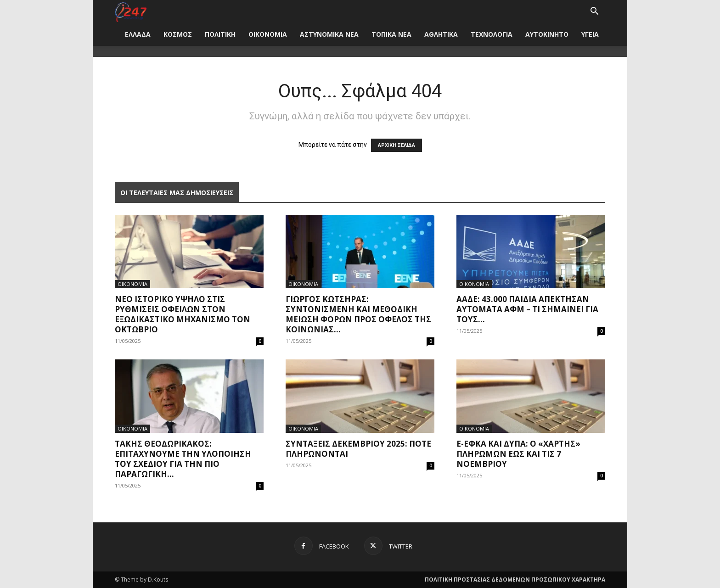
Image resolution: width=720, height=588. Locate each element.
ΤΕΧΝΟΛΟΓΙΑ (492, 34)
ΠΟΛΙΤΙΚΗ (220, 34)
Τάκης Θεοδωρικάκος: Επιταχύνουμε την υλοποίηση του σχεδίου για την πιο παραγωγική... (183, 459)
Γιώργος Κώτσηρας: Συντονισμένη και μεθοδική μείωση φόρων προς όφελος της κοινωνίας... (358, 314)
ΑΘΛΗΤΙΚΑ (441, 34)
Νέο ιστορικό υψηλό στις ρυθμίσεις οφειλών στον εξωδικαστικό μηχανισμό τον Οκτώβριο (183, 314)
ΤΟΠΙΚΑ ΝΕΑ (391, 34)
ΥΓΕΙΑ (590, 34)
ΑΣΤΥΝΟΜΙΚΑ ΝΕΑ (329, 34)
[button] (594, 12)
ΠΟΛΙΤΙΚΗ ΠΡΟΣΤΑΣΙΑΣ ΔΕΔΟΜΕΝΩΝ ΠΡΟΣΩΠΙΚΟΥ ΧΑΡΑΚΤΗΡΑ (515, 580)
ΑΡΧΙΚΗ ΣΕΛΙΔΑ (397, 145)
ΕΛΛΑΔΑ (138, 34)
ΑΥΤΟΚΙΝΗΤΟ (547, 34)
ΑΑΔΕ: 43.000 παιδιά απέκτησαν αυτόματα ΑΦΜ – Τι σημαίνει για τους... (527, 309)
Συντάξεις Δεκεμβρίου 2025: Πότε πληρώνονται (358, 449)
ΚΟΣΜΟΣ (178, 34)
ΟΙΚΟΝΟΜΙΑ (268, 34)
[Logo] (131, 11)
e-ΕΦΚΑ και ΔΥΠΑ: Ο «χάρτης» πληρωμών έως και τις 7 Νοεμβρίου (518, 454)
